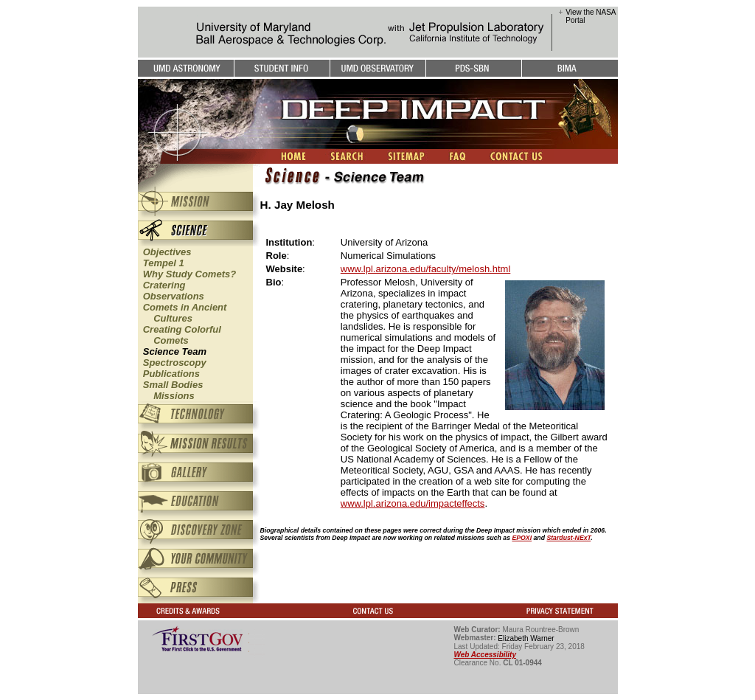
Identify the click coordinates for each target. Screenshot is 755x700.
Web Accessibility (485, 655)
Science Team (175, 351)
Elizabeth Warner (526, 638)
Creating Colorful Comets (180, 335)
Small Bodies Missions (171, 390)
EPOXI (522, 538)
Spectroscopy (175, 363)
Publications (171, 374)
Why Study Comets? (189, 274)
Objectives (167, 252)
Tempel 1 (164, 263)
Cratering (164, 285)
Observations (174, 296)
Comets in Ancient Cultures (182, 313)
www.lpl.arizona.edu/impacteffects (413, 503)
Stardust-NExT (568, 538)
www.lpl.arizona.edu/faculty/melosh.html (426, 269)
